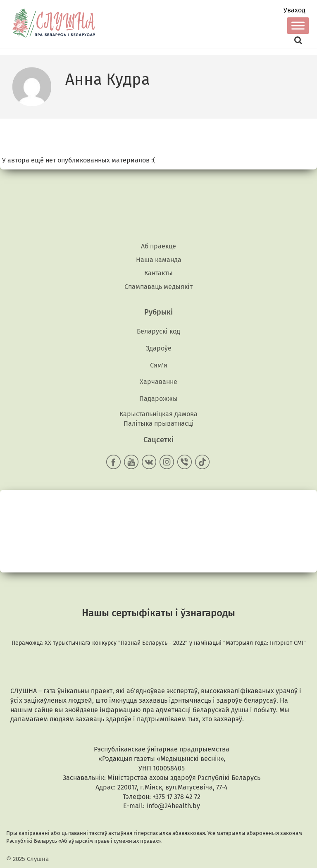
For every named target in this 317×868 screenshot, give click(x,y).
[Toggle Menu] (298, 25)
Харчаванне (158, 382)
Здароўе (159, 348)
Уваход (294, 10)
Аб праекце (158, 246)
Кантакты (158, 273)
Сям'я (159, 365)
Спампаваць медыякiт (158, 287)
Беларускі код (158, 331)
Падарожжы (158, 399)
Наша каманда (159, 260)
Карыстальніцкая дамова (158, 414)
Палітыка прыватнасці (159, 423)
